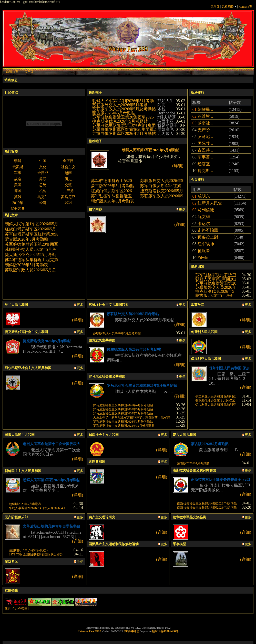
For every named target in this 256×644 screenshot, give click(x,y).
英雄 (18, 197)
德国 (18, 191)
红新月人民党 (210, 203)
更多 (181, 209)
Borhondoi (166, 113)
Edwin (203, 258)
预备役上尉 (208, 237)
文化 (43, 167)
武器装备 (18, 209)
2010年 (18, 203)
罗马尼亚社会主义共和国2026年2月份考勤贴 (123, 413)
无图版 (215, 7)
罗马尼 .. (205, 137)
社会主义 (68, 167)
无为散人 (166, 133)
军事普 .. (205, 157)
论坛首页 (12, 72)
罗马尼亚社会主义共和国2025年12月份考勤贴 (124, 426)
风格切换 (229, 7)
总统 (43, 185)
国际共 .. (205, 143)
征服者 (204, 251)
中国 (43, 161)
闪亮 (161, 105)
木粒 (161, 109)
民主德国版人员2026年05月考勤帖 (134, 350)
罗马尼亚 (68, 197)
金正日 (68, 161)
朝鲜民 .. (205, 109)
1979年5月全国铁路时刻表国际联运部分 (36, 554)
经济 (43, 203)
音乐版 (29, 72)
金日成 (43, 173)
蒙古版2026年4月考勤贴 (193, 463)
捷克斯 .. (205, 171)
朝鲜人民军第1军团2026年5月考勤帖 (151, 150)
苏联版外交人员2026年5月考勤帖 (136, 314)
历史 (68, 179)
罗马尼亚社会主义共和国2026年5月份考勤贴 (142, 386)
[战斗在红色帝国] (17, 609)
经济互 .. (205, 164)
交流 (68, 185)
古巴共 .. (205, 150)
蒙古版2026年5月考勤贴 (26, 239)
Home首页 (245, 7)
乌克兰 (43, 197)
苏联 (43, 179)
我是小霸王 (168, 125)
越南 (68, 173)
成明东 (204, 196)
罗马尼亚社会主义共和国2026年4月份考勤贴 (123, 405)
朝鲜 (18, 161)
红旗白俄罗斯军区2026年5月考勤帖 (124, 133)
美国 (18, 185)
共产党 (68, 191)
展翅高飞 (166, 129)
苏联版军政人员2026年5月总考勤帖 (124, 109)
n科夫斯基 (167, 117)
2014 (68, 203)
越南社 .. (205, 123)
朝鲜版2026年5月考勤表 (26, 265)
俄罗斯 (18, 167)
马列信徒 (206, 210)
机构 (43, 191)
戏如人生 (166, 101)
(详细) (178, 166)
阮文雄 (204, 217)
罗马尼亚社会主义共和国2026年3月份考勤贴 (123, 409)
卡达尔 (204, 224)
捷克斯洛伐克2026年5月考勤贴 (120, 121)
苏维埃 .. (205, 116)
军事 (18, 173)
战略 (18, 179)
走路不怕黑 (208, 230)
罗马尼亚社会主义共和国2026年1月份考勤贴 (123, 422)
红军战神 (206, 244)
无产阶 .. (205, 130)
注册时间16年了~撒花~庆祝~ (28, 550)
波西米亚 (166, 121)
